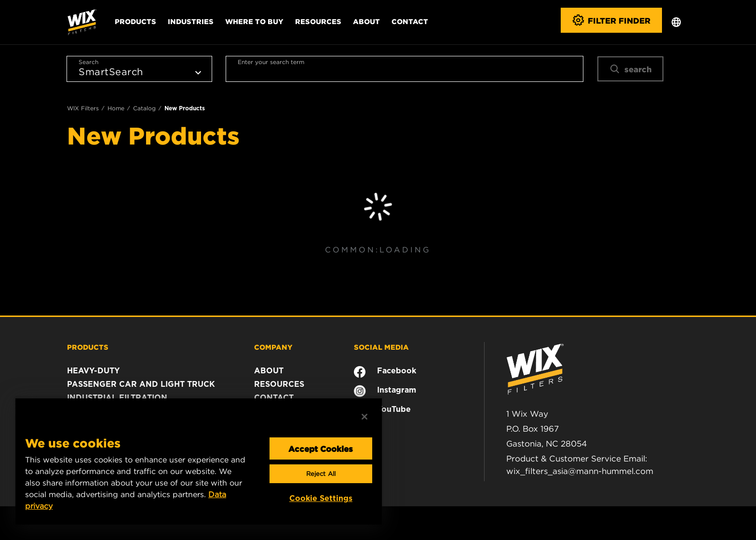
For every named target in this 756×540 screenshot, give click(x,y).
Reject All (321, 474)
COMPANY (273, 347)
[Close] (364, 417)
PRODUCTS (88, 347)
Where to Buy (254, 21)
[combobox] (405, 69)
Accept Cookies (321, 448)
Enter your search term (271, 62)
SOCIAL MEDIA (381, 347)
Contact (410, 21)
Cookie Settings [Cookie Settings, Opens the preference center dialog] (321, 498)
